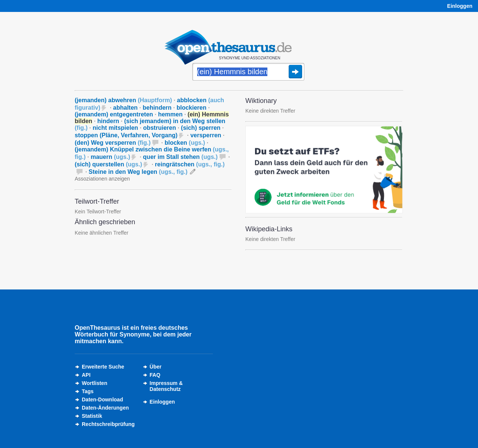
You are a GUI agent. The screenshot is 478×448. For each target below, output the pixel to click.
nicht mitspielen (115, 128)
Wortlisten (94, 383)
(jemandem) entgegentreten (114, 114)
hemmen (170, 114)
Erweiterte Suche (103, 367)
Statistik (92, 416)
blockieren (192, 108)
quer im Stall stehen (180, 157)
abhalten (125, 108)
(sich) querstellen (108, 164)
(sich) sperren (201, 128)
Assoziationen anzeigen (102, 179)
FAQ (155, 375)
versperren (206, 135)
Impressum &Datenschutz (166, 386)
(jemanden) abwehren (123, 100)
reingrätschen (190, 164)
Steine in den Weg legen (138, 172)
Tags (88, 391)
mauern (111, 157)
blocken (185, 143)
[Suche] (248, 72)
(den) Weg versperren (113, 143)
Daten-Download (102, 400)
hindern (108, 121)
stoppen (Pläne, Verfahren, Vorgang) (126, 135)
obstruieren (159, 128)
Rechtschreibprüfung (108, 424)
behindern (157, 108)
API (86, 375)
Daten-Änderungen (105, 408)
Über (156, 367)
